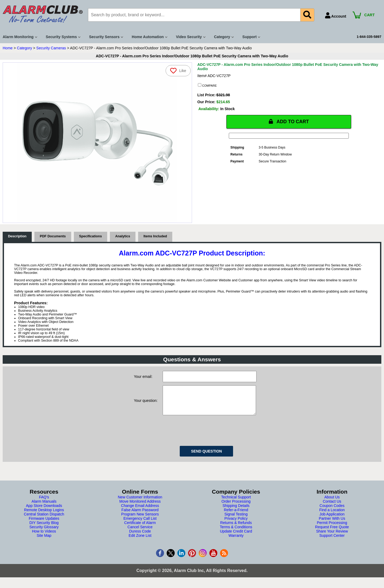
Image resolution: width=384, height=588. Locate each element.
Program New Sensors (140, 519)
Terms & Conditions (236, 532)
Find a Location (332, 515)
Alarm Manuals (44, 507)
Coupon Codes (332, 511)
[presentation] (203, 435)
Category (24, 48)
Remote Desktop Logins (44, 515)
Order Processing (236, 507)
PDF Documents (53, 236)
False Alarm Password (140, 515)
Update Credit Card (236, 537)
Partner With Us (332, 524)
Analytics (123, 236)
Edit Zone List (140, 541)
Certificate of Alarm (140, 528)
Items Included (155, 236)
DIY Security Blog (44, 528)
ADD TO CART (289, 122)
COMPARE (207, 85)
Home (8, 48)
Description (17, 236)
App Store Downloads (44, 511)
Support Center (332, 541)
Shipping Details (236, 511)
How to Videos (44, 537)
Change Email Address (140, 511)
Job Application (332, 519)
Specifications (91, 236)
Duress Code (140, 537)
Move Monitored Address (140, 507)
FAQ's (44, 502)
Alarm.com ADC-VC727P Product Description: (192, 253)
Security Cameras (51, 48)
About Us (332, 502)
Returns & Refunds (236, 528)
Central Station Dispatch (44, 519)
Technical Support (236, 502)
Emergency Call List (140, 524)
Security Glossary (44, 532)
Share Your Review (332, 537)
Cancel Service (140, 532)
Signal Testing (236, 519)
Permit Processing (332, 528)
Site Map (44, 541)
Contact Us (332, 507)
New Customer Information (140, 502)
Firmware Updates (44, 524)
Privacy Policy (236, 524)
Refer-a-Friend (236, 515)
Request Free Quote (332, 532)
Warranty (236, 541)
